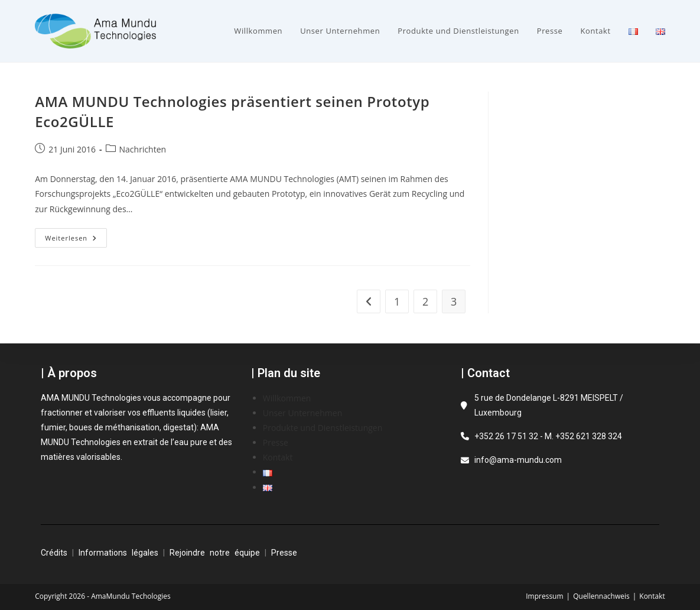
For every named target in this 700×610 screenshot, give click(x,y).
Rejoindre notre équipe (215, 553)
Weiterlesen (76, 235)
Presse (276, 442)
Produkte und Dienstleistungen (323, 428)
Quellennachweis (601, 596)
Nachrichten (143, 149)
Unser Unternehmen (303, 413)
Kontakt (278, 457)
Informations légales (118, 553)
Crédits (54, 553)
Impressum (544, 596)
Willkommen (287, 398)
